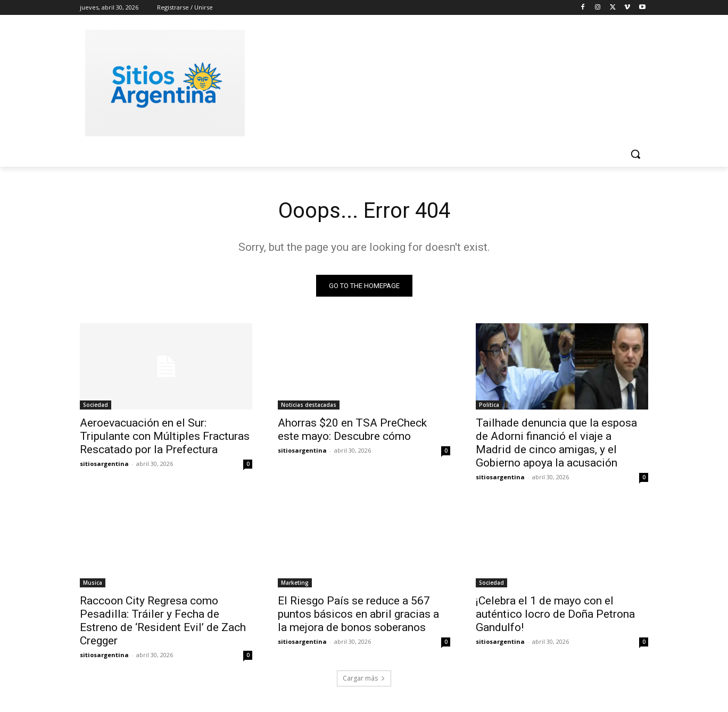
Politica (489, 405)
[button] (635, 154)
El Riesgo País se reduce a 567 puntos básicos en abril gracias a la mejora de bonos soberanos (358, 614)
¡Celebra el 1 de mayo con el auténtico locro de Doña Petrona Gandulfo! (555, 614)
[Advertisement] (444, 81)
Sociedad (96, 405)
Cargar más (364, 678)
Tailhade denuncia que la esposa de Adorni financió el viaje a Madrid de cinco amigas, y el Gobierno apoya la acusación (556, 443)
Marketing (295, 583)
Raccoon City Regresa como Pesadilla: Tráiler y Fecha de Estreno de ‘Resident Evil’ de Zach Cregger (163, 621)
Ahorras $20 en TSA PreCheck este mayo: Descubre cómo (352, 429)
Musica (93, 583)
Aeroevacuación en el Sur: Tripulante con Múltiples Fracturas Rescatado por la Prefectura (165, 436)
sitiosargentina (104, 464)
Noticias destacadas (309, 405)
